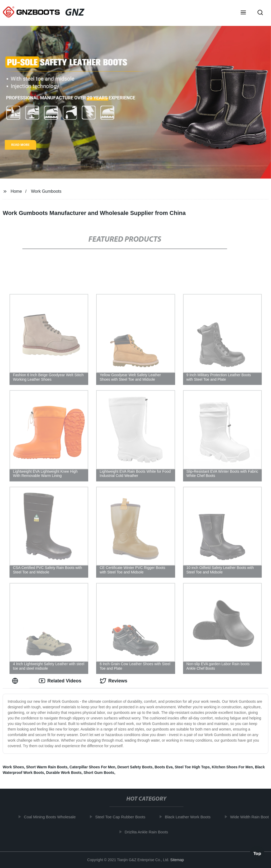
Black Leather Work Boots (190, 817)
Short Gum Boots (99, 773)
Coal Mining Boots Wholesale (52, 817)
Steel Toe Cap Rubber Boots (122, 817)
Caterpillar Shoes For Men (92, 767)
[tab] (16, 681)
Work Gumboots (46, 191)
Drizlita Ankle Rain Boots (148, 832)
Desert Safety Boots (135, 767)
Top (257, 854)
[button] (243, 13)
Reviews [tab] (114, 681)
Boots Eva (163, 767)
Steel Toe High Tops (192, 767)
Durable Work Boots (64, 773)
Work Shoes (13, 767)
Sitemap (177, 860)
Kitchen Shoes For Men (232, 767)
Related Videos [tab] (60, 681)
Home (16, 191)
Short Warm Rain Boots (47, 767)
